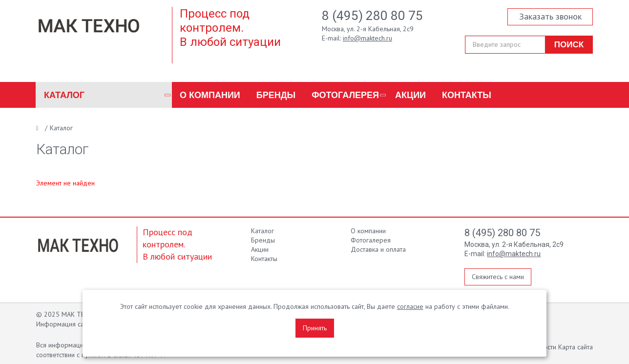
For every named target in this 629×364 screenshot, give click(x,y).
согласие (410, 306)
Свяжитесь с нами (498, 277)
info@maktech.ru (367, 38)
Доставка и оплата (378, 249)
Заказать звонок (550, 16)
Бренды (276, 95)
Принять (315, 328)
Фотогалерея (345, 95)
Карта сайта (576, 347)
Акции (410, 95)
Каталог (64, 95)
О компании (210, 95)
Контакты (467, 95)
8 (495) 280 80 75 (372, 16)
